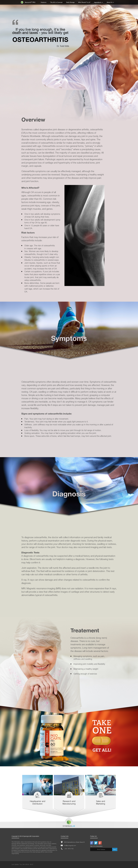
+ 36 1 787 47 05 (69, 849)
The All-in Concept (56, 2)
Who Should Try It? (84, 2)
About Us (110, 2)
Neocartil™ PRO (28, 2)
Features (44, 2)
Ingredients (99, 2)
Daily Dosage (70, 2)
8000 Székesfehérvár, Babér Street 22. (74, 842)
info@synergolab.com (70, 845)
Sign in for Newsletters (96, 846)
